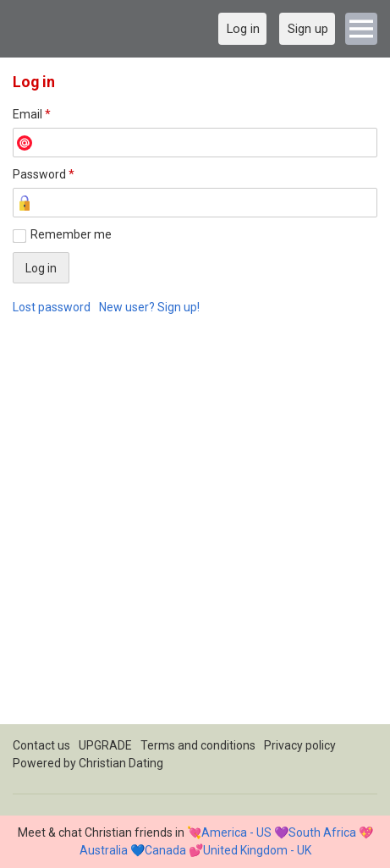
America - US (236, 832)
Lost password (52, 307)
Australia (104, 850)
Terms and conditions (198, 745)
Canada (165, 850)
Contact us (41, 745)
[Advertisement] (195, 529)
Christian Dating (121, 763)
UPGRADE (105, 745)
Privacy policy (300, 745)
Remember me (71, 234)
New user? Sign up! (149, 307)
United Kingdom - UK (257, 850)
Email (32, 114)
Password (44, 174)
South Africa (322, 832)
